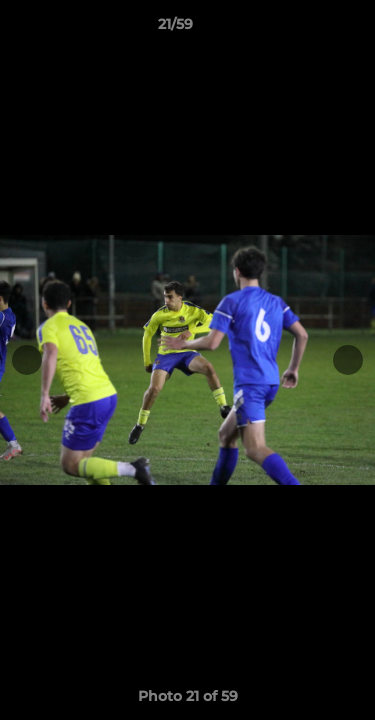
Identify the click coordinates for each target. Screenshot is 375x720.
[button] (303, 29)
